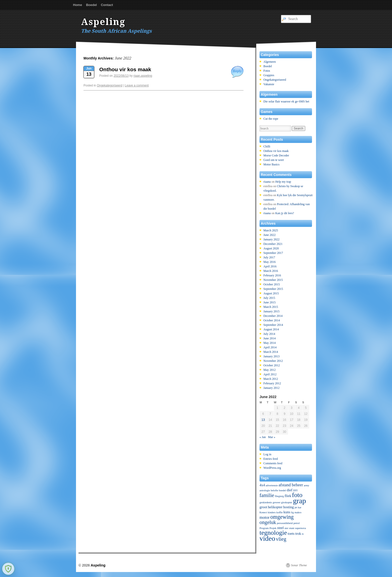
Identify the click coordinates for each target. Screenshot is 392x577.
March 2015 (271, 307)
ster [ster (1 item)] (286, 528)
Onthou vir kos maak (125, 69)
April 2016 (270, 266)
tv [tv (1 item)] (303, 534)
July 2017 (269, 257)
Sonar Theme (299, 565)
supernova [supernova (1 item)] (300, 528)
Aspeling (103, 22)
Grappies (269, 75)
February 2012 (272, 383)
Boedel (91, 5)
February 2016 (272, 275)
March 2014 (271, 352)
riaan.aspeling (143, 76)
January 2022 (271, 239)
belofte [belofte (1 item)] (274, 490)
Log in (267, 454)
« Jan (263, 437)
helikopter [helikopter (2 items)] (275, 507)
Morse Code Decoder (276, 155)
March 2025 (271, 230)
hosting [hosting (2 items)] (288, 507)
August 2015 (271, 293)
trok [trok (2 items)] (298, 534)
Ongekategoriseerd (109, 85)
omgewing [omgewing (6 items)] (282, 517)
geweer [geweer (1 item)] (277, 502)
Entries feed (271, 459)
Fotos (267, 71)
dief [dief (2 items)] (289, 490)
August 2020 (271, 248)
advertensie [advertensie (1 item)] (272, 485)
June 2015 (270, 302)
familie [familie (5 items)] (267, 495)
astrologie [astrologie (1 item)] (265, 490)
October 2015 (272, 284)
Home (77, 5)
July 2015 (269, 298)
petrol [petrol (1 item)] (297, 523)
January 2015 (271, 311)
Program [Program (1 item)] (264, 528)
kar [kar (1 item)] (300, 507)
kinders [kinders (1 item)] (272, 512)
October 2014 (272, 320)
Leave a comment (137, 85)
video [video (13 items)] (267, 538)
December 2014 (273, 316)
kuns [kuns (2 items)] (287, 512)
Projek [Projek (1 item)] (273, 528)
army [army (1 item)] (306, 485)
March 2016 (271, 271)
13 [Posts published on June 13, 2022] (263, 420)
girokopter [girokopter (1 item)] (286, 502)
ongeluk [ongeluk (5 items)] (268, 522)
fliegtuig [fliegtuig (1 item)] (279, 496)
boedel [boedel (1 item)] (282, 490)
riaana (267, 182)
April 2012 (270, 374)
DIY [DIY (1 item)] (295, 490)
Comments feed (273, 463)
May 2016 (270, 262)
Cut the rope (271, 119)
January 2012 (271, 388)
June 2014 (270, 338)
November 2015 (273, 280)
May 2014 (270, 343)
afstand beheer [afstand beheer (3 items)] (291, 485)
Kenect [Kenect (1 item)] (263, 512)
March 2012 (271, 379)
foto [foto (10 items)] (297, 495)
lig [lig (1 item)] (292, 512)
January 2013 (271, 356)
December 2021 (273, 244)
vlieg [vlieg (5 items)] (281, 539)
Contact (107, 5)
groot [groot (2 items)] (263, 507)
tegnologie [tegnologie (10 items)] (273, 533)
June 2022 (270, 235)
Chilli (267, 146)
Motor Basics (271, 164)
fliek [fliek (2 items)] (288, 496)
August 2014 (271, 329)
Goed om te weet (274, 160)
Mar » (272, 437)
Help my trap (283, 182)
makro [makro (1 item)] (298, 512)
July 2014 (269, 334)
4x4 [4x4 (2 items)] (262, 485)
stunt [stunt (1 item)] (292, 528)
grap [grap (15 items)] (299, 501)
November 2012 (273, 361)
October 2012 (272, 365)
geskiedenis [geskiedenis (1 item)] (266, 502)
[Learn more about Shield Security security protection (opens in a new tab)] (8, 569)
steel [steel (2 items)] (280, 528)
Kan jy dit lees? (285, 213)
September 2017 (273, 253)
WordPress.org (272, 468)
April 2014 (270, 347)
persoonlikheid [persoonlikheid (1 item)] (285, 523)
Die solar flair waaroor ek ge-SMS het (286, 101)
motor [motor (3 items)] (264, 517)
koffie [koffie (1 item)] (280, 512)
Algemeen (270, 62)
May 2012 (270, 370)
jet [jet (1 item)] (296, 507)
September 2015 (273, 289)
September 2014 (273, 325)
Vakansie (269, 84)
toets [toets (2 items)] (291, 534)
